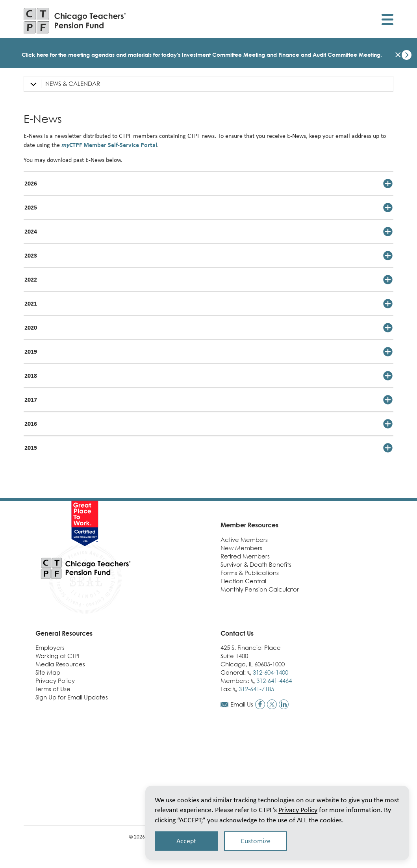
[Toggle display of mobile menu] (387, 21)
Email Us (242, 704)
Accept (186, 841)
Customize (256, 841)
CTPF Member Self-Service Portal (109, 145)
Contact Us (237, 633)
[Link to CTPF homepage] (75, 21)
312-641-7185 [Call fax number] (256, 689)
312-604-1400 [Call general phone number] (271, 672)
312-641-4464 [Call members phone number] (274, 681)
